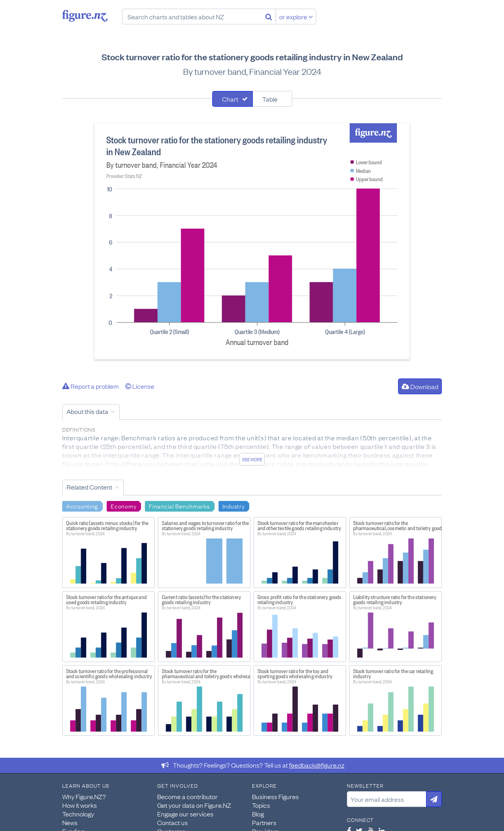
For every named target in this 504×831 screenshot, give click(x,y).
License (140, 386)
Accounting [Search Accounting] (82, 506)
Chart (230, 99)
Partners (264, 822)
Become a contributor (187, 796)
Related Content (89, 487)
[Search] (269, 17)
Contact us (172, 822)
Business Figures (275, 796)
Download (420, 386)
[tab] (233, 99)
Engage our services (185, 814)
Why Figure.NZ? (84, 796)
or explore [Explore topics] (296, 17)
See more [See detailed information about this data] (252, 459)
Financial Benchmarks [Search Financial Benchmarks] (179, 506)
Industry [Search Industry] (234, 506)
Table (270, 99)
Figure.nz (85, 16)
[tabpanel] (252, 241)
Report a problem (91, 386)
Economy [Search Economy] (123, 506)
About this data (87, 411)
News (70, 822)
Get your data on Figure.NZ (194, 805)
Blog (258, 814)
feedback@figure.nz (317, 765)
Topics (261, 805)
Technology (78, 814)
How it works (80, 805)
